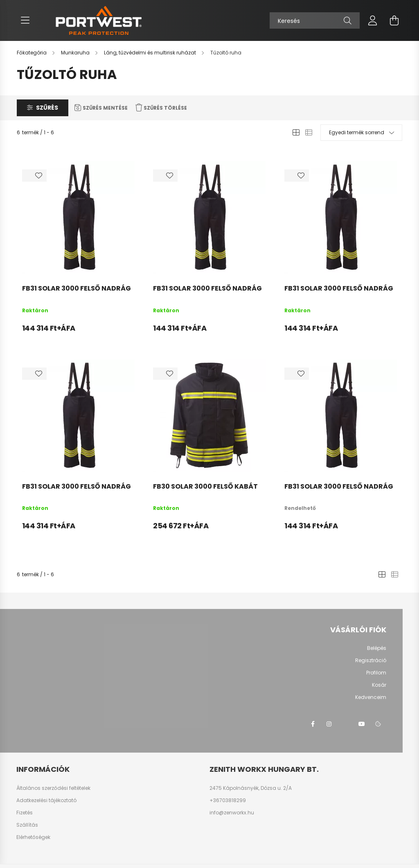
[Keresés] (315, 20)
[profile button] (373, 20)
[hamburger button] (25, 20)
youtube (362, 724)
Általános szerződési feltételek (53, 788)
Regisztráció (371, 661)
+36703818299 (228, 800)
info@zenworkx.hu (232, 813)
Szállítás (27, 825)
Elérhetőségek (33, 837)
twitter (345, 724)
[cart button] (394, 20)
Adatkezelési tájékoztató (46, 800)
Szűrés (47, 108)
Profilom (376, 673)
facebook (313, 724)
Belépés (377, 648)
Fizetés (25, 813)
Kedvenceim (371, 697)
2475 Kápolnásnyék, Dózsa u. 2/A (251, 788)
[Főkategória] (32, 53)
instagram (329, 724)
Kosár (379, 685)
